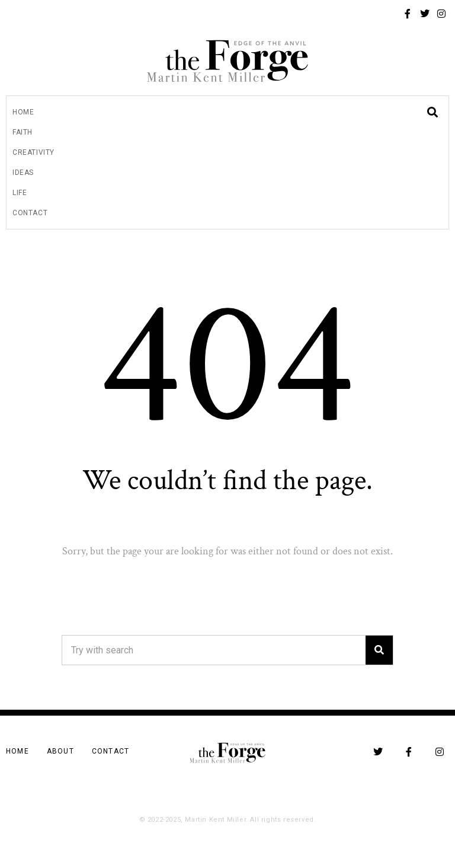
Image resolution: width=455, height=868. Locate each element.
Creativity (33, 152)
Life (20, 193)
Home (23, 112)
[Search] (379, 650)
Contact (30, 213)
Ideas (23, 173)
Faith (23, 132)
